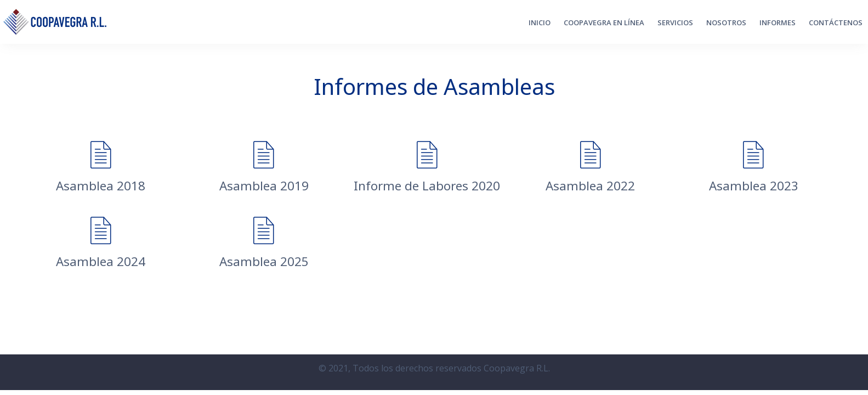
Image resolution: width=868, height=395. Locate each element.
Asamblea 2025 (264, 261)
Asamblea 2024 (101, 261)
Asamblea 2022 (590, 186)
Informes (778, 22)
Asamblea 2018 (101, 186)
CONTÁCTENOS (836, 22)
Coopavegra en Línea (604, 22)
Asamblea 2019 (264, 186)
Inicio (540, 22)
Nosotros (726, 22)
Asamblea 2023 (754, 186)
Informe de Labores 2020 (427, 186)
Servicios (675, 22)
